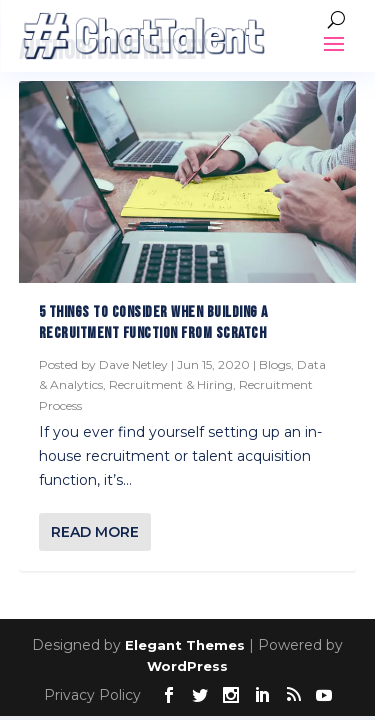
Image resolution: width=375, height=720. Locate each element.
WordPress (187, 666)
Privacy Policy (92, 695)
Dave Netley (133, 364)
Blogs (275, 364)
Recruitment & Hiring (171, 384)
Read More (95, 532)
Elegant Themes (185, 645)
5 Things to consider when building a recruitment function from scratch (153, 323)
